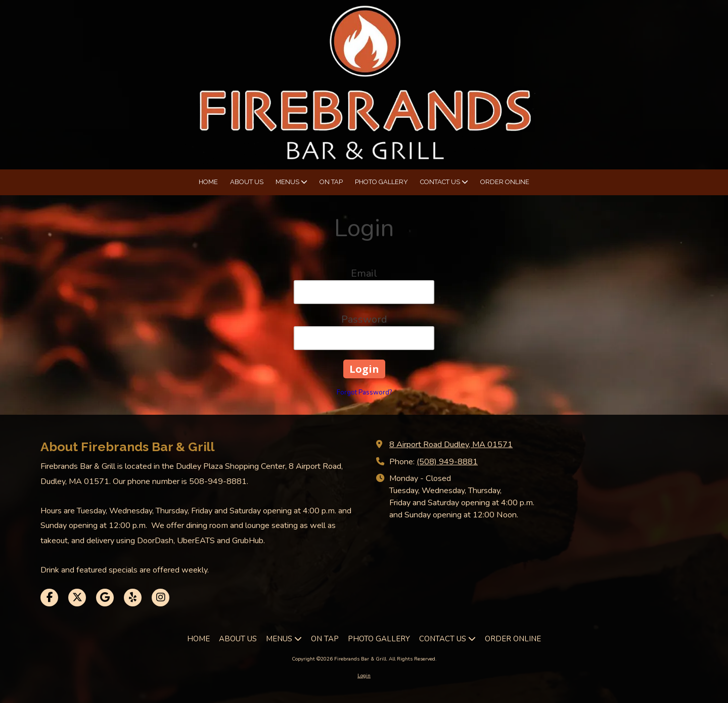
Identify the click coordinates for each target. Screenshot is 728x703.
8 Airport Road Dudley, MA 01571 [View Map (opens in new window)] (451, 445)
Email (364, 273)
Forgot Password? (364, 392)
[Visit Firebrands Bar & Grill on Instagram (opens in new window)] (161, 598)
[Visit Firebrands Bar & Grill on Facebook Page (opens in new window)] (49, 598)
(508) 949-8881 (447, 462)
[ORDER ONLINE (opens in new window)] (505, 182)
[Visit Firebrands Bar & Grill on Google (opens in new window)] (105, 598)
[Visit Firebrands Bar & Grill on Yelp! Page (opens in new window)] (133, 598)
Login (364, 676)
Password (364, 319)
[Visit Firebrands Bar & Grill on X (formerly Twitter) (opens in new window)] (77, 598)
